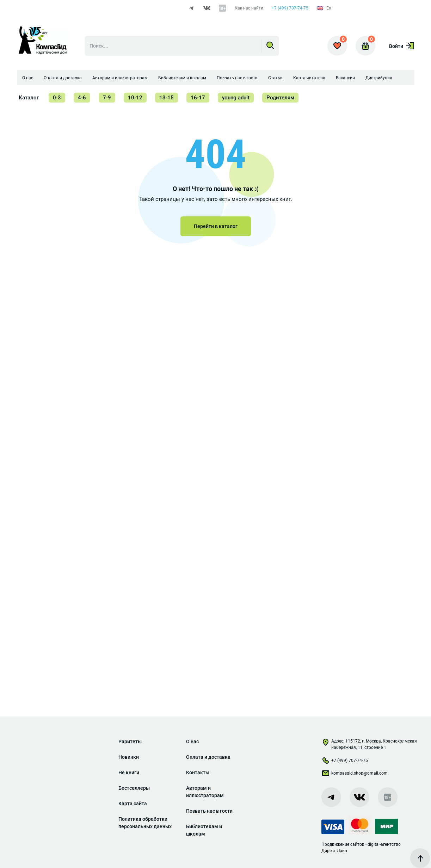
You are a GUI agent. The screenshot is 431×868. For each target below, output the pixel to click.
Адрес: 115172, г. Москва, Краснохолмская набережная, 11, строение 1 (369, 744)
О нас (28, 78)
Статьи (275, 78)
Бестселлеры (134, 788)
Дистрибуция (379, 78)
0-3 (57, 98)
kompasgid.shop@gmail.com (355, 775)
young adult (236, 98)
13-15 (167, 98)
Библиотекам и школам (182, 78)
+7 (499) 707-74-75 (290, 8)
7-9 (107, 98)
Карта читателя (309, 78)
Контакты (198, 772)
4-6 (82, 98)
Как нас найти (249, 8)
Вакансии (345, 78)
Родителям (280, 98)
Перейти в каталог (216, 226)
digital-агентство (384, 844)
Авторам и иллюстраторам (120, 78)
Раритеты (130, 741)
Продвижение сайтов (343, 844)
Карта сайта (133, 804)
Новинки (129, 757)
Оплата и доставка (63, 78)
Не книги (129, 772)
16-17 (198, 98)
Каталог (29, 98)
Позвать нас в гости (237, 78)
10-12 (135, 98)
